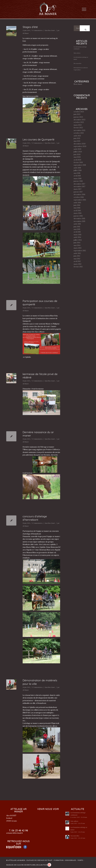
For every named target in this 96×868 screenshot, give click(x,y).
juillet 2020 (78, 152)
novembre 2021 (79, 130)
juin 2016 (77, 205)
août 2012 (77, 253)
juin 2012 (77, 256)
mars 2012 (77, 264)
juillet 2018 (78, 170)
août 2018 (77, 168)
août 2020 (77, 149)
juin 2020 (77, 154)
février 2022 (78, 128)
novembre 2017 (79, 187)
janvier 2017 (78, 192)
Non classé (51, 30)
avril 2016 (77, 211)
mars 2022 (78, 125)
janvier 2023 (78, 117)
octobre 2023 (79, 112)
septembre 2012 (80, 251)
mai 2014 (77, 245)
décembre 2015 (79, 219)
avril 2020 (77, 160)
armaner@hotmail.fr (15, 833)
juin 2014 (77, 243)
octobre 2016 (79, 197)
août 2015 (77, 224)
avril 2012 (77, 261)
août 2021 (77, 136)
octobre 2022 (79, 122)
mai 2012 (77, 259)
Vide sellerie (77, 53)
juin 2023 (77, 114)
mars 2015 (77, 235)
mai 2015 (77, 229)
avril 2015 (77, 232)
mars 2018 (77, 179)
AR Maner (26, 33)
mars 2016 (78, 213)
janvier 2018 (78, 181)
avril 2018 (77, 176)
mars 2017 (77, 189)
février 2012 (78, 267)
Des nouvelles (77, 63)
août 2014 (77, 237)
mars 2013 (77, 248)
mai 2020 (77, 157)
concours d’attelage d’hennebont (35, 518)
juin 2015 (77, 227)
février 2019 (78, 162)
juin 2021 (77, 138)
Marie (48, 324)
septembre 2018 (80, 165)
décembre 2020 (80, 144)
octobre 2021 (79, 133)
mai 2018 (77, 173)
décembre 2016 (79, 194)
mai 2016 (77, 208)
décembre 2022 (79, 120)
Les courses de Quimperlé (38, 139)
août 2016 (77, 203)
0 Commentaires (37, 30)
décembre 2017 (79, 184)
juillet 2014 (78, 240)
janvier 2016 (78, 216)
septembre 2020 (80, 146)
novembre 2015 (79, 221)
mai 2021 (77, 141)
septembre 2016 (80, 200)
